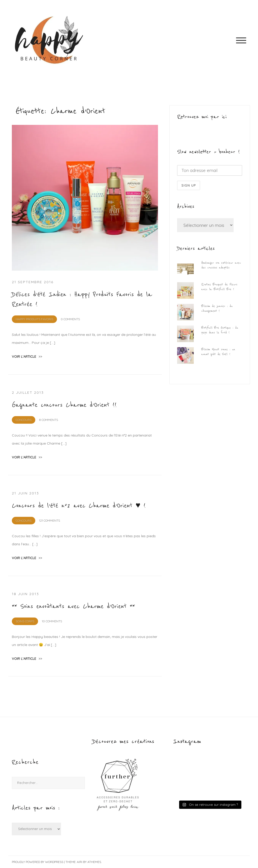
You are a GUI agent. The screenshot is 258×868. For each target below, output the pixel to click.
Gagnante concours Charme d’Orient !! (64, 405)
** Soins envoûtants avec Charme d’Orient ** (73, 606)
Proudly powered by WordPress (38, 862)
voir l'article (27, 356)
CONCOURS (24, 420)
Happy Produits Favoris (34, 319)
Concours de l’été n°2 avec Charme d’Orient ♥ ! (79, 506)
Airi (80, 862)
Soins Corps (25, 621)
